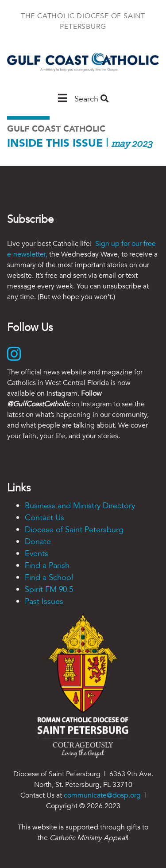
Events (37, 554)
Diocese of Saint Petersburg (74, 530)
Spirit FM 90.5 (49, 590)
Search (91, 99)
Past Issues (44, 601)
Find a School (49, 578)
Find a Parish (47, 566)
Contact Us (44, 518)
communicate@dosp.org (102, 795)
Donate (38, 542)
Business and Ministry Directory (80, 506)
